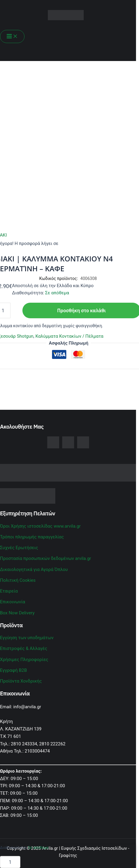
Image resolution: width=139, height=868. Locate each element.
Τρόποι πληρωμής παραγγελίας (32, 537)
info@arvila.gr (27, 707)
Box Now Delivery (17, 613)
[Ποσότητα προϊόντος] (10, 862)
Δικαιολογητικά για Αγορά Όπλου (34, 569)
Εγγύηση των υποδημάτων (27, 638)
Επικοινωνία (13, 602)
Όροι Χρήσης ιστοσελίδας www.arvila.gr (40, 526)
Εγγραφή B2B (13, 670)
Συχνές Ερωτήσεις (19, 548)
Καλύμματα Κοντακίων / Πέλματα (69, 336)
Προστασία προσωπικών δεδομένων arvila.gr (46, 558)
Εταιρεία (9, 591)
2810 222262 (52, 744)
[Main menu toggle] (12, 36)
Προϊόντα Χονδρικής (21, 681)
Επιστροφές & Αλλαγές (24, 648)
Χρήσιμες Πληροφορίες (24, 660)
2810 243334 (24, 744)
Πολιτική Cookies (18, 580)
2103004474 (37, 751)
